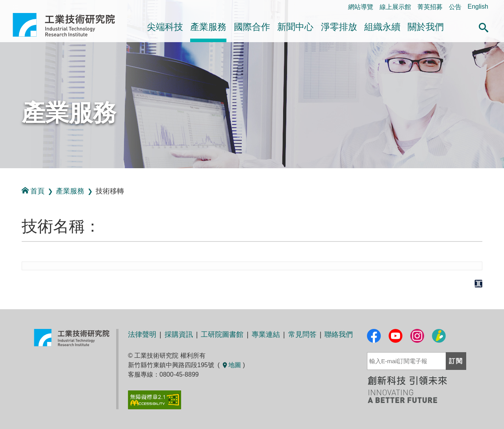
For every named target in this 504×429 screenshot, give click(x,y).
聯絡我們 (339, 334)
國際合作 (252, 27)
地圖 (231, 365)
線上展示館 (395, 7)
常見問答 (302, 334)
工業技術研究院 (69, 25)
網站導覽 (361, 7)
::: (3, 177)
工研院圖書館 (222, 334)
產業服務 (208, 27)
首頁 (33, 191)
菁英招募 (430, 7)
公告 (455, 7)
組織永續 (382, 27)
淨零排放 (339, 27)
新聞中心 (295, 27)
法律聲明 (142, 334)
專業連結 (266, 334)
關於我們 (426, 27)
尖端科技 (165, 27)
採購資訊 (179, 334)
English (478, 6)
